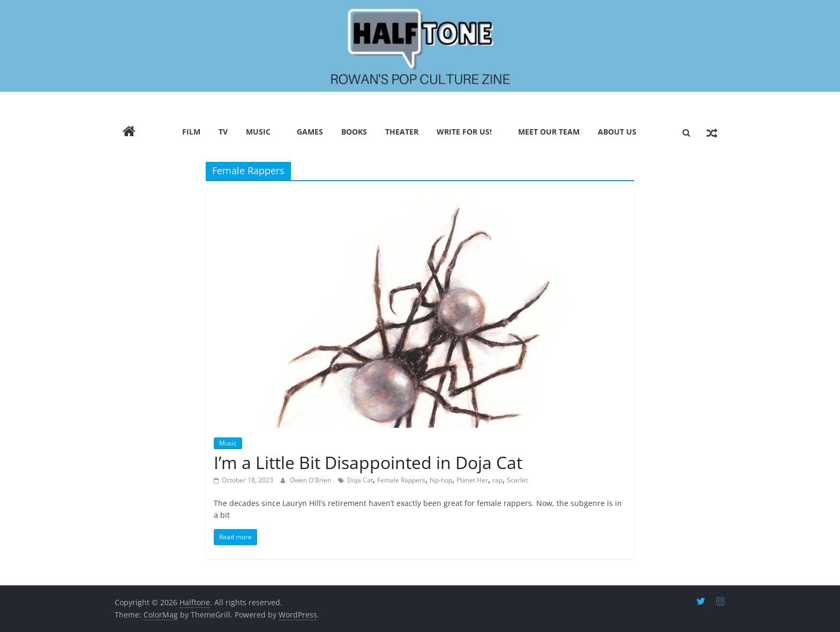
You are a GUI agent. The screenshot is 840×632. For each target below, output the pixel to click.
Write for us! (464, 132)
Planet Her (472, 480)
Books (354, 132)
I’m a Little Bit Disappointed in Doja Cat (368, 462)
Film (191, 132)
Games (310, 132)
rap (497, 480)
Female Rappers (401, 480)
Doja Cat (360, 480)
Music (258, 132)
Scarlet (517, 480)
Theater (402, 132)
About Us (617, 132)
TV (223, 132)
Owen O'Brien (311, 480)
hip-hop (441, 480)
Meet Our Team (549, 132)
